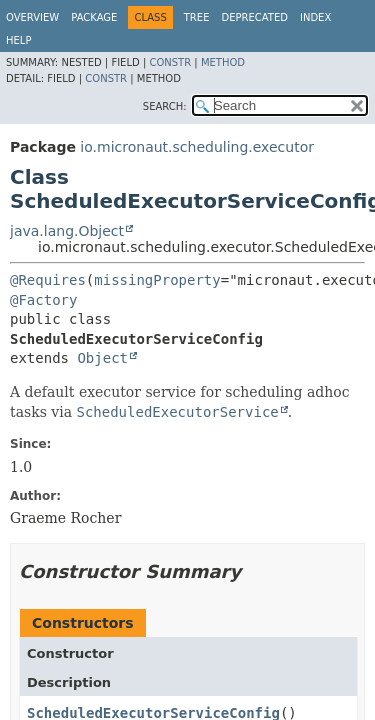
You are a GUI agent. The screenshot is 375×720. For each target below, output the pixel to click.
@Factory (43, 300)
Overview (32, 17)
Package (94, 17)
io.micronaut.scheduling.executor (197, 147)
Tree (197, 17)
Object (102, 358)
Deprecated (254, 17)
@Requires (48, 280)
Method (223, 62)
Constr (170, 62)
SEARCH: (165, 106)
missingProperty (157, 280)
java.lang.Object (67, 231)
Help (18, 40)
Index (315, 17)
